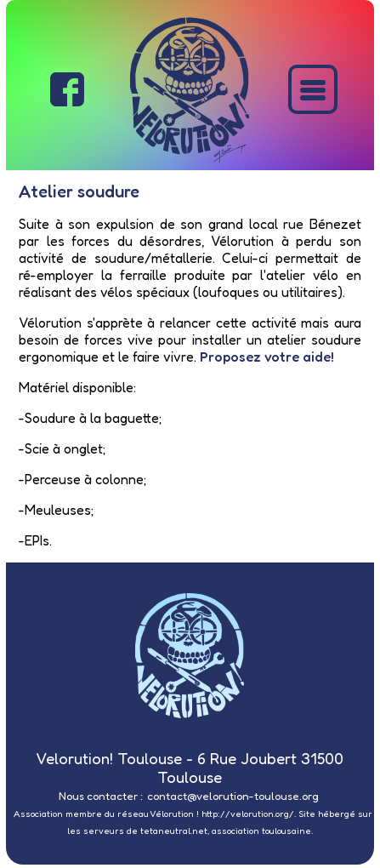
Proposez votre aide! (267, 357)
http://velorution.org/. (249, 814)
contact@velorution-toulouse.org (233, 796)
